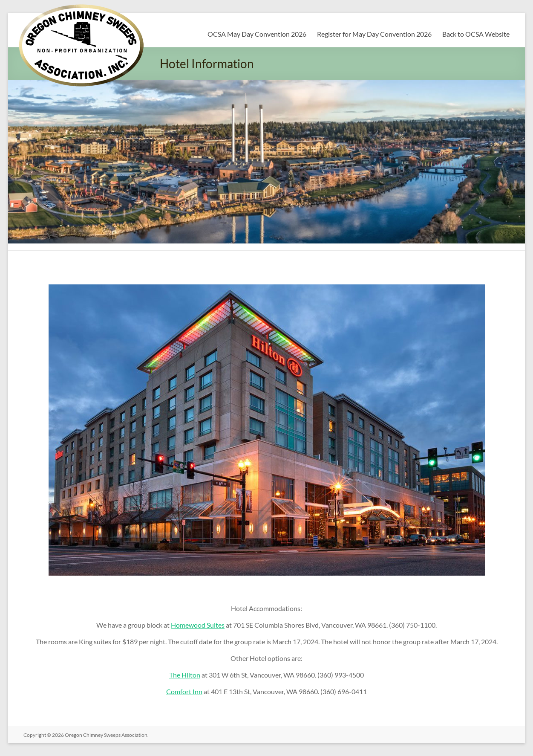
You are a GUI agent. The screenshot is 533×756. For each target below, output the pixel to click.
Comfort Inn (184, 691)
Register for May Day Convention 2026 (374, 34)
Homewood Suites (198, 625)
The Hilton (185, 675)
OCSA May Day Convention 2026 (257, 34)
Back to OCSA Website (476, 34)
